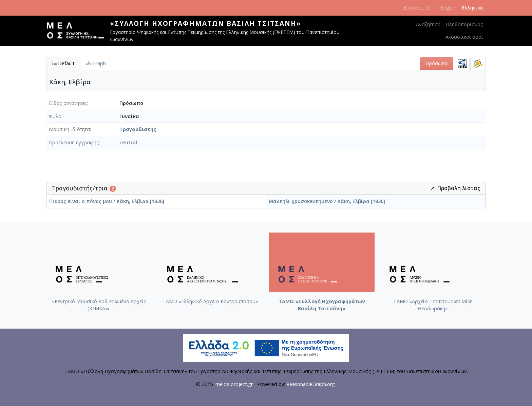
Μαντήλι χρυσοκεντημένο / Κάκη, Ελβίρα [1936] (327, 201)
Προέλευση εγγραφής (74, 142)
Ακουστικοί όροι (464, 37)
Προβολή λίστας (455, 188)
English (449, 8)
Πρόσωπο (437, 63)
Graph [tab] (96, 63)
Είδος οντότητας (68, 103)
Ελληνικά (472, 8)
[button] (433, 188)
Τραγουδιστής (138, 129)
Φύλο (55, 116)
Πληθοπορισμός (464, 24)
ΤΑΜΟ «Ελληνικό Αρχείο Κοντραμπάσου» (210, 301)
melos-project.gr (234, 384)
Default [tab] (63, 63)
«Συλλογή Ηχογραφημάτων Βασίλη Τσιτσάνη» (205, 23)
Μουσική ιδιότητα (69, 129)
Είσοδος (417, 8)
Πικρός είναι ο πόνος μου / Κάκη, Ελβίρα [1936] (107, 201)
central (128, 142)
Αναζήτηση (428, 24)
